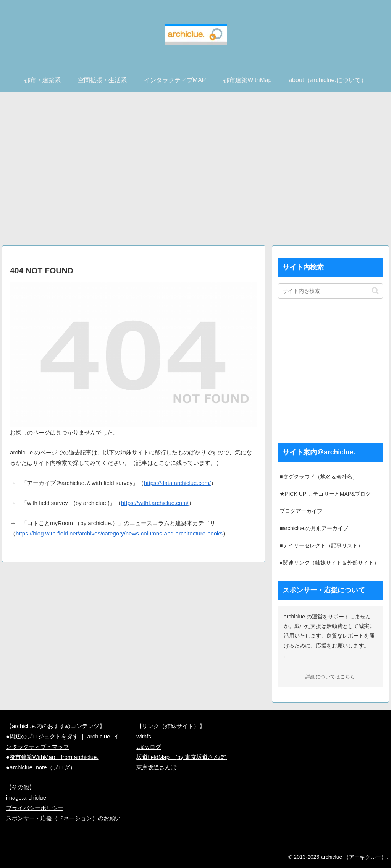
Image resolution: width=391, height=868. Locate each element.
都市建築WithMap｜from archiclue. (54, 757)
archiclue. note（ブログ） (43, 767)
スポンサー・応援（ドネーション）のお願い (63, 818)
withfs (144, 736)
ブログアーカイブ (301, 511)
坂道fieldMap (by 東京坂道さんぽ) (182, 757)
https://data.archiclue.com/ (177, 483)
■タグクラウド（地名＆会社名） (318, 477)
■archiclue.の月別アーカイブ (314, 528)
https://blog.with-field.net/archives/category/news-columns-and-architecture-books (119, 533)
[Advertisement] (195, 172)
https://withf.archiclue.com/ (155, 503)
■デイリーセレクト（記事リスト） (321, 545)
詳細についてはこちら (330, 677)
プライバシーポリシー (35, 808)
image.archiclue (26, 797)
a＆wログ (149, 747)
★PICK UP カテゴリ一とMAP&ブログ (325, 494)
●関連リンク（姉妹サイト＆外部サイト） (329, 563)
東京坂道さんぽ (156, 767)
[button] (375, 291)
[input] (330, 291)
